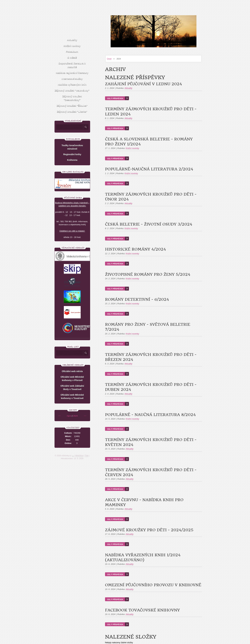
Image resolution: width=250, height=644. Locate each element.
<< (59, 416)
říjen (69, 416)
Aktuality (128, 88)
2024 (75, 416)
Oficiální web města (72, 371)
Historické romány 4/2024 (136, 249)
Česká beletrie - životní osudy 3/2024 (149, 224)
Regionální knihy (72, 154)
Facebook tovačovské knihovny (142, 610)
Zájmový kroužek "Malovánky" (72, 90)
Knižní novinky (132, 148)
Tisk (87, 456)
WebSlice (79, 456)
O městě (72, 57)
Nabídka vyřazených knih (72, 84)
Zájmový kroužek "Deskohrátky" (72, 98)
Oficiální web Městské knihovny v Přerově (72, 379)
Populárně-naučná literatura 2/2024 (149, 169)
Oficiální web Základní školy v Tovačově (72, 388)
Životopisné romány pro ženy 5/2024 (148, 274)
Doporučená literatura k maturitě (72, 65)
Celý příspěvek (115, 98)
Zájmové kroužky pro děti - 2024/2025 (149, 530)
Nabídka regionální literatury (72, 73)
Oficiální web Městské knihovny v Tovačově (72, 397)
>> (85, 416)
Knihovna (72, 160)
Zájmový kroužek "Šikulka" (72, 106)
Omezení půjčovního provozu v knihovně (153, 585)
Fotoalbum (72, 52)
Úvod (109, 59)
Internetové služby (72, 79)
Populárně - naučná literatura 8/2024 (150, 415)
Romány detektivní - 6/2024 (137, 299)
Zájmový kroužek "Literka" (72, 112)
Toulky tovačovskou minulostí (72, 147)
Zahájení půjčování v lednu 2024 (144, 84)
